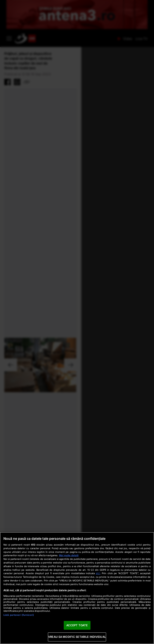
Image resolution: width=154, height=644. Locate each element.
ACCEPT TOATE (77, 625)
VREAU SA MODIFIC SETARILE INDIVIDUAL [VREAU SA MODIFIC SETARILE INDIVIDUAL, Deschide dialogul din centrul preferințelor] (77, 637)
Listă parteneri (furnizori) (19, 615)
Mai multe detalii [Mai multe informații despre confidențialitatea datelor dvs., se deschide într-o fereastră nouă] (69, 555)
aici (98, 573)
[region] (77, 588)
